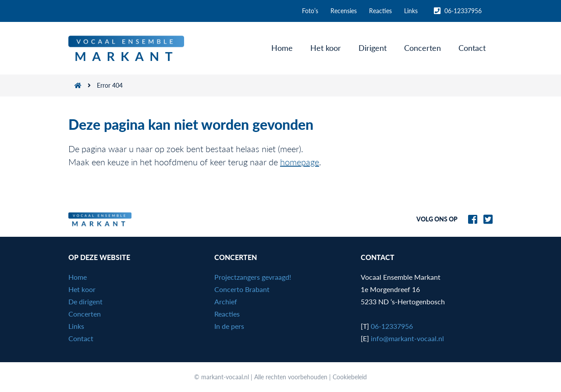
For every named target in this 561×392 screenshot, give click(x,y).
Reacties (380, 11)
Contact (472, 48)
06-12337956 (458, 11)
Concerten (423, 48)
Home (282, 48)
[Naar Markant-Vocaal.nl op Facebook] (470, 218)
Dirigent (373, 48)
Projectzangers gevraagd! (253, 277)
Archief (226, 301)
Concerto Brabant (242, 289)
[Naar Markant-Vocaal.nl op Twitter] (486, 218)
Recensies (344, 11)
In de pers (229, 326)
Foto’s (310, 11)
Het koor (326, 48)
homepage (300, 162)
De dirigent (85, 301)
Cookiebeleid (350, 377)
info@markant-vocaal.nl (407, 338)
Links (411, 11)
